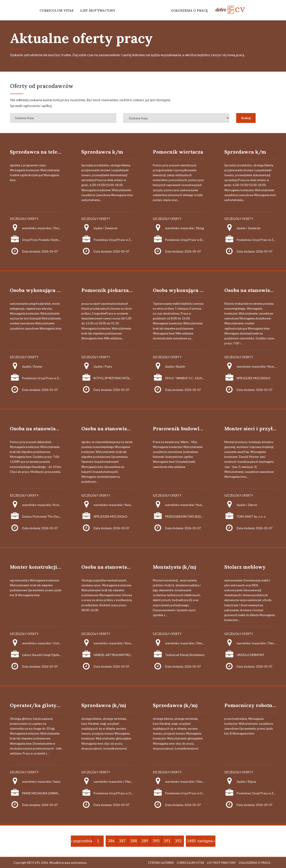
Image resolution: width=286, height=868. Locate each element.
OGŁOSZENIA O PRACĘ (189, 11)
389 (145, 841)
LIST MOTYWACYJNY (98, 11)
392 (178, 841)
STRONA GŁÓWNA (161, 863)
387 (122, 841)
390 (156, 841)
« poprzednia (82, 841)
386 (111, 841)
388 (134, 841)
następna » (206, 841)
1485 (191, 841)
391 (167, 841)
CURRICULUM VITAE (57, 11)
